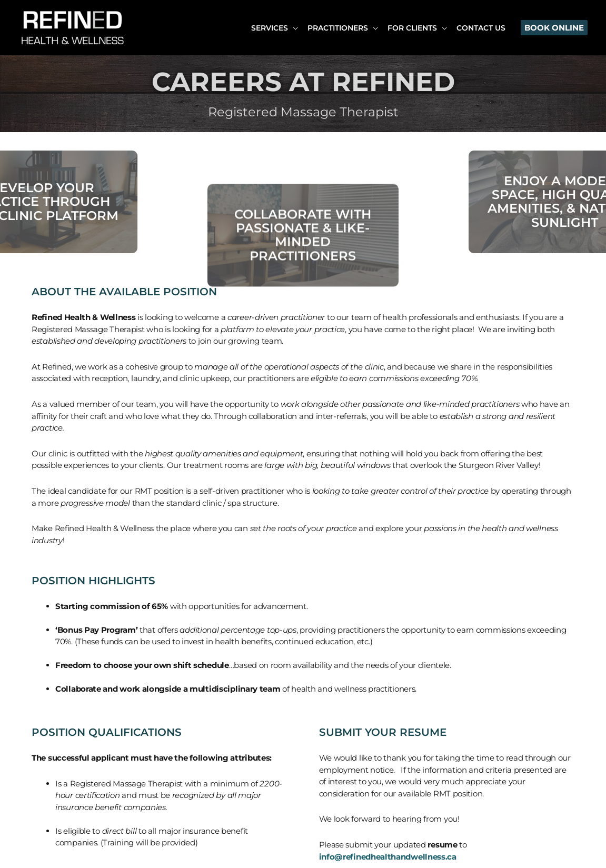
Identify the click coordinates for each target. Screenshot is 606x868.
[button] (554, 28)
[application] (293, 28)
